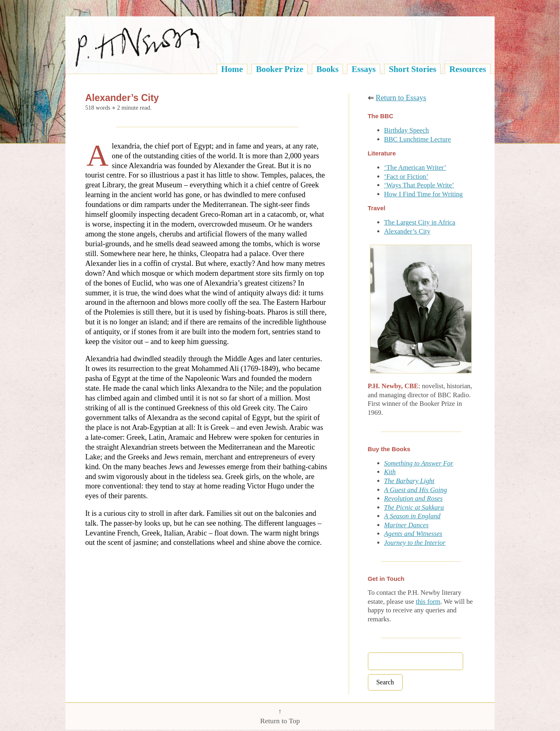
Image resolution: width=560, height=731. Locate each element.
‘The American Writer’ (415, 168)
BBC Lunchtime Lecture (418, 139)
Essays (364, 69)
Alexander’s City (407, 231)
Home (232, 69)
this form (428, 602)
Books (327, 69)
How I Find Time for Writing (424, 194)
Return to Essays (401, 98)
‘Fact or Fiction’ (406, 177)
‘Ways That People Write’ (419, 185)
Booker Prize (280, 69)
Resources (468, 69)
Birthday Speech (407, 130)
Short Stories (412, 69)
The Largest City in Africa (420, 222)
